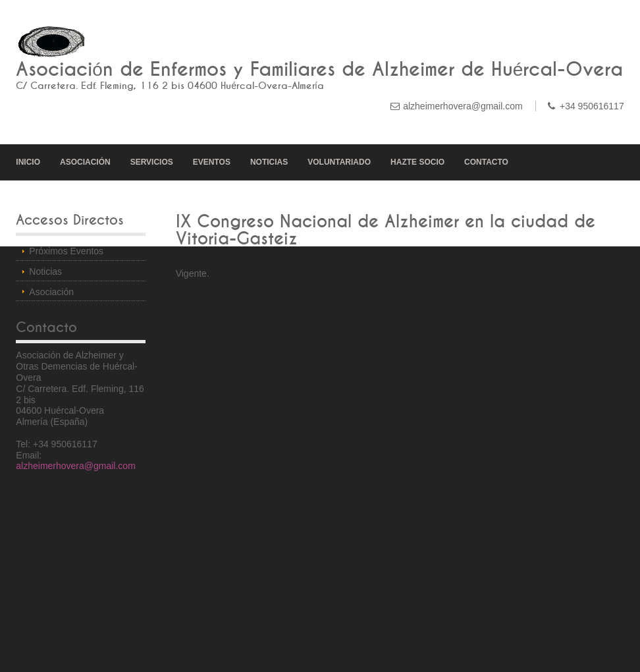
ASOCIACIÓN (85, 162)
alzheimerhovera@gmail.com (463, 106)
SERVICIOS (152, 162)
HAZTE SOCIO (417, 162)
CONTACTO (486, 162)
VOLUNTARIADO (339, 162)
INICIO (28, 162)
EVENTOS (212, 162)
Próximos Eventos (66, 251)
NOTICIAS (269, 162)
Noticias (45, 271)
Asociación (51, 292)
